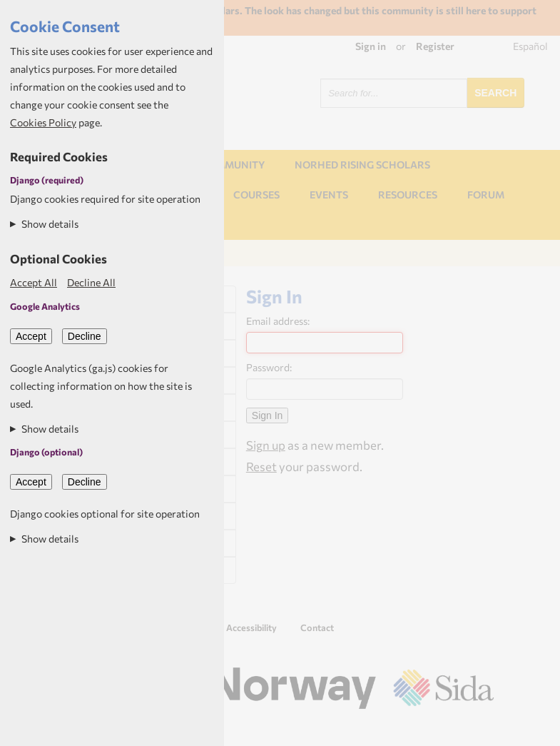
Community (233, 165)
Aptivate (481, 730)
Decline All (91, 282)
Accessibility (251, 627)
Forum (486, 195)
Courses (256, 195)
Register (435, 46)
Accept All (34, 282)
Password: (269, 367)
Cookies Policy (43, 122)
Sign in (371, 46)
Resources (408, 195)
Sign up (266, 445)
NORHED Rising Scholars (362, 165)
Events (329, 195)
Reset (261, 466)
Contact (317, 627)
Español (530, 46)
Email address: (278, 321)
